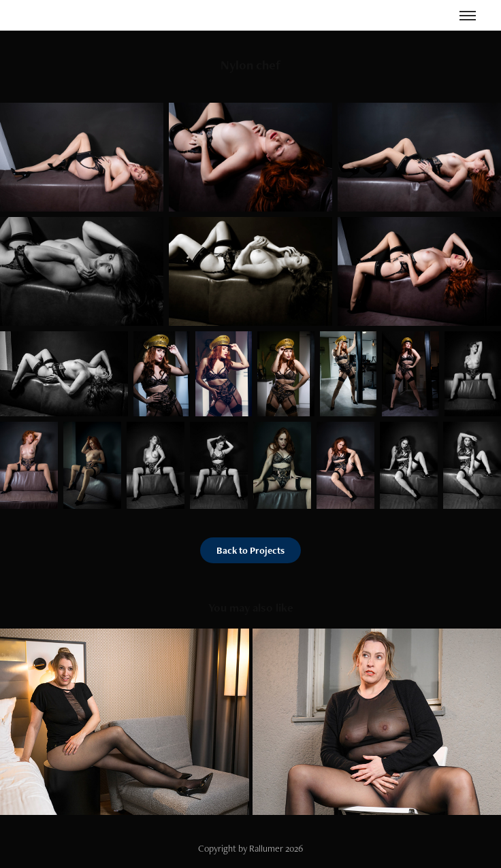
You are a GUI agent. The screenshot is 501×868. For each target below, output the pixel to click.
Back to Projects (251, 550)
